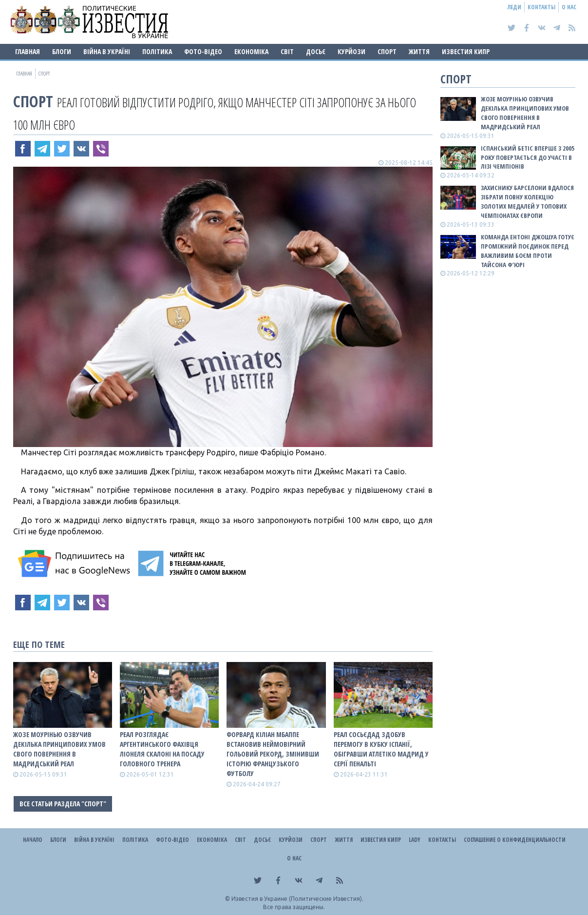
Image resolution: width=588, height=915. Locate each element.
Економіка (251, 51)
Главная (28, 51)
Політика (157, 51)
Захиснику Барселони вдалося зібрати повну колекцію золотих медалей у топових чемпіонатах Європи (527, 202)
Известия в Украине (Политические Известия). (297, 899)
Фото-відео (203, 51)
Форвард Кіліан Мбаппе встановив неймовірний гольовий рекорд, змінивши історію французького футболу (273, 754)
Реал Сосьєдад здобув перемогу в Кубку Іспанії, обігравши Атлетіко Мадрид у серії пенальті (381, 749)
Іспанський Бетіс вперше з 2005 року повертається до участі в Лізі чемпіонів (528, 157)
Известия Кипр (466, 51)
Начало (33, 840)
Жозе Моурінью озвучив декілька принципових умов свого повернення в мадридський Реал (59, 749)
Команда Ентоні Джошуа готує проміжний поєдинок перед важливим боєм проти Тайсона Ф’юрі (528, 251)
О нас (569, 7)
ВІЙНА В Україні (107, 51)
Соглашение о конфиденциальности (515, 840)
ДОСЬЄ (316, 51)
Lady (415, 840)
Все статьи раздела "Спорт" (63, 804)
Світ (287, 51)
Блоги (62, 51)
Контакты (541, 7)
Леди (514, 7)
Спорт (387, 51)
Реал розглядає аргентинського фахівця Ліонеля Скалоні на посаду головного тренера (162, 749)
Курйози (351, 51)
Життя (419, 51)
